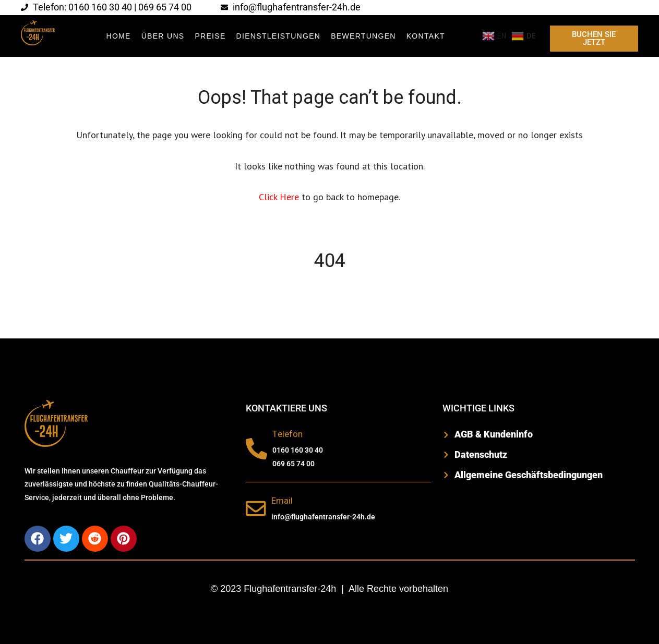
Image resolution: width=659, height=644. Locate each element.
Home (118, 36)
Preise (210, 36)
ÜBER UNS (163, 36)
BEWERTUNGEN (363, 36)
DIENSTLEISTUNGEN (279, 36)
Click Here (280, 197)
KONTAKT (426, 36)
